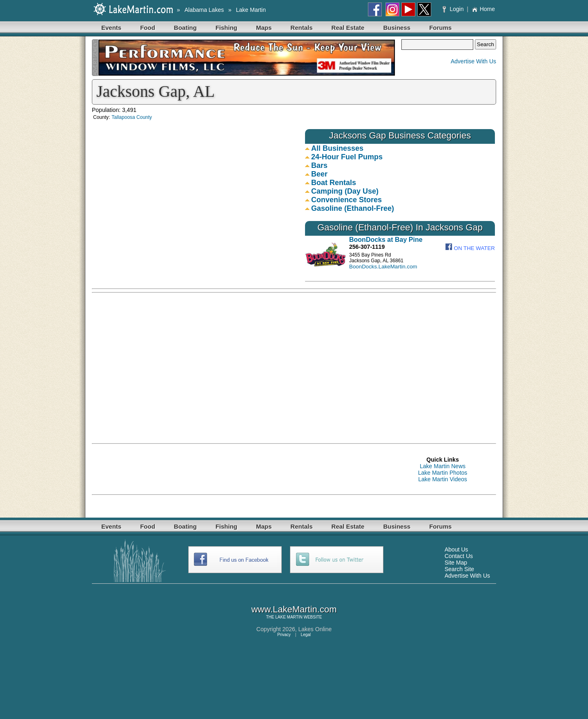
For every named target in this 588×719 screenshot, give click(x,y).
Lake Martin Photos (443, 473)
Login (454, 9)
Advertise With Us (473, 61)
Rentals (301, 28)
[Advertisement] (419, 354)
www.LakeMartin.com (294, 609)
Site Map (456, 563)
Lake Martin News (443, 466)
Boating (185, 28)
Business (397, 28)
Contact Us (459, 556)
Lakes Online (315, 629)
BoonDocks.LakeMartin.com (383, 267)
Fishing (226, 28)
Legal (306, 635)
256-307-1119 (367, 247)
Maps (264, 28)
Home (483, 9)
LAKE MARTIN (289, 617)
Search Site (459, 569)
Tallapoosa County (132, 117)
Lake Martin (251, 10)
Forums (440, 28)
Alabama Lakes (204, 10)
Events (111, 28)
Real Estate (348, 28)
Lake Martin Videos (443, 479)
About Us (457, 549)
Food (148, 28)
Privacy (284, 635)
